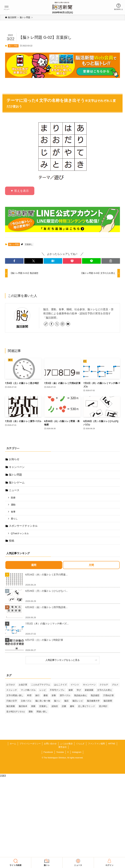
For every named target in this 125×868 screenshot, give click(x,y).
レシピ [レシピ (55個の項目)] (43, 690)
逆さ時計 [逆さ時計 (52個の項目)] (103, 706)
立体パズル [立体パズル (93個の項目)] (26, 701)
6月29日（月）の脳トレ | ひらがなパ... (47, 591)
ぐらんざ (80, 744)
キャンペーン (17, 467)
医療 (13, 498)
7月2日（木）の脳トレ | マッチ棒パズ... (47, 624)
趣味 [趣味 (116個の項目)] (72, 706)
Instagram (77, 752)
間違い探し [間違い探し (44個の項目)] (42, 712)
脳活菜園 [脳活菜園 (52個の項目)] (11, 706)
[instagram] (62, 324)
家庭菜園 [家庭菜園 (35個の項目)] (89, 690)
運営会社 (62, 747)
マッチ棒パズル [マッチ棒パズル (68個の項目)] (28, 690)
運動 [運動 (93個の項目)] (31, 712)
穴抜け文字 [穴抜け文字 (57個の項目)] (12, 701)
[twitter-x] (57, 324)
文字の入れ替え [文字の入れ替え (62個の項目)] (105, 690)
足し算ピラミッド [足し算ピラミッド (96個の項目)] (87, 706)
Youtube (60, 752)
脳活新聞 (22, 327)
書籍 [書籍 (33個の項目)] (46, 695)
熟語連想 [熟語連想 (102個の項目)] (95, 695)
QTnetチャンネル (20, 533)
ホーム (13, 744)
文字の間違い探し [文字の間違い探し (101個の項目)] (15, 695)
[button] (7, 7)
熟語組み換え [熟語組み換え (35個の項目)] (81, 695)
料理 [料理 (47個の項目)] (29, 695)
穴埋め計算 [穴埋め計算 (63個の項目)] (108, 695)
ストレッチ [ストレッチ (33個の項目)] (12, 690)
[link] (46, 324)
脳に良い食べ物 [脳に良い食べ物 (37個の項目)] (43, 701)
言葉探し (29, 244)
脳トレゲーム (17, 483)
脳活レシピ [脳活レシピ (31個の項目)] (78, 701)
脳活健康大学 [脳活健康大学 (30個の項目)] (93, 701)
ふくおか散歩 (66, 744)
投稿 (12, 541)
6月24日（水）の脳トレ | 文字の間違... (47, 575)
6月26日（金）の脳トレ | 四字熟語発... (47, 607)
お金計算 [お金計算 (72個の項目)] (23, 685)
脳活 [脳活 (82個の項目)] (66, 701)
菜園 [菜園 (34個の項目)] (33, 706)
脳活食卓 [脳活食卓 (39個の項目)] (23, 706)
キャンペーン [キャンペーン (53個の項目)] (89, 685)
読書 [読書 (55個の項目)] (64, 706)
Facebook (48, 752)
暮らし (14, 519)
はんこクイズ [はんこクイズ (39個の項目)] (60, 685)
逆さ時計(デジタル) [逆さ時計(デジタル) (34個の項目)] (16, 712)
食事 (13, 512)
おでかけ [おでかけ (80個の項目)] (11, 685)
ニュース (14, 490)
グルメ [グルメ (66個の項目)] (115, 685)
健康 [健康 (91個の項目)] (71, 690)
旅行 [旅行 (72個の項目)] (37, 695)
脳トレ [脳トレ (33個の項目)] (57, 701)
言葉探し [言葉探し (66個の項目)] (43, 706)
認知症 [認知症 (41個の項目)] (55, 706)
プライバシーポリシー (30, 744)
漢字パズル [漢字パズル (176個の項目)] (65, 695)
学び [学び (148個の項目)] (79, 690)
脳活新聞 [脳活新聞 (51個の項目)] (108, 701)
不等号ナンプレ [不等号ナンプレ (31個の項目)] (57, 690)
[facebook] (51, 324)
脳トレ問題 (13, 46)
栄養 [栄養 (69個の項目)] (54, 695)
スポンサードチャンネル (23, 526)
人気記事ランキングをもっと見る (64, 660)
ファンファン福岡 (96, 744)
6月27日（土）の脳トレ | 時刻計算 (44, 640)
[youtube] (68, 324)
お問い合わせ (50, 744)
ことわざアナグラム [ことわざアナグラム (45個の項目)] (41, 685)
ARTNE (112, 744)
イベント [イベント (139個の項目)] (75, 685)
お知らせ (14, 459)
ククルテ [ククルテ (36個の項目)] (104, 685)
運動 (13, 505)
